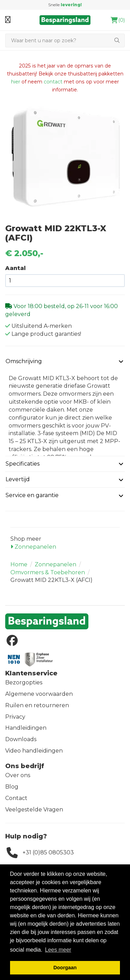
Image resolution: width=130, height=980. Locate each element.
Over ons (18, 775)
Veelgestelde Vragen (34, 810)
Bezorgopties (24, 682)
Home (19, 564)
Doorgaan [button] (65, 968)
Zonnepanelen (33, 547)
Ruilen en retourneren (37, 705)
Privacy (15, 717)
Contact (16, 798)
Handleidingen (26, 728)
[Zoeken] (57, 41)
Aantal (15, 268)
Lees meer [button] (58, 950)
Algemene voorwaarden (39, 694)
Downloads (21, 739)
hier (16, 82)
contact (53, 82)
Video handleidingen (34, 751)
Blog (12, 787)
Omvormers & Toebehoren (48, 572)
